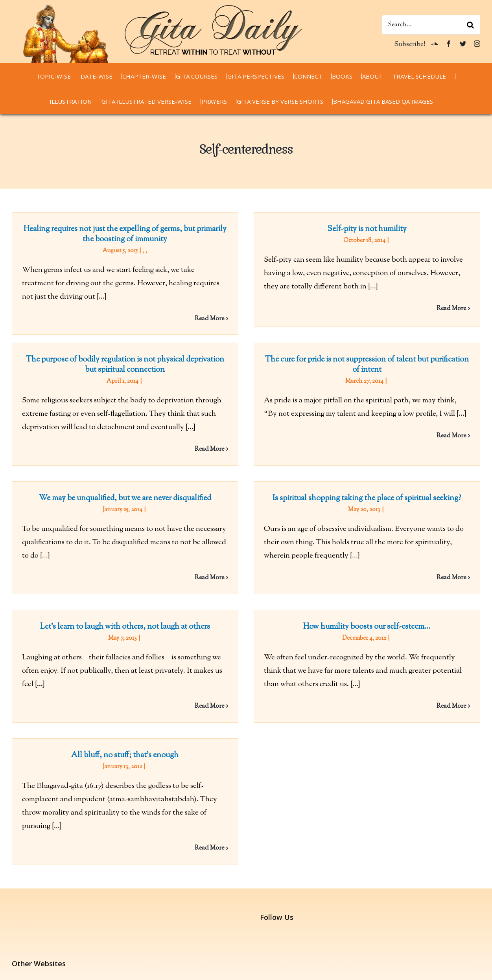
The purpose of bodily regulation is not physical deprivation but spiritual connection (143, 358)
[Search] (470, 25)
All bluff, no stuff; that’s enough (143, 745)
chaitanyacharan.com (45, 933)
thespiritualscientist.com (51, 960)
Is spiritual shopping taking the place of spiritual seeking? (371, 493)
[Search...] (431, 25)
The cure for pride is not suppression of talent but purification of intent (353, 368)
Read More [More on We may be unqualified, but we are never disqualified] (218, 573)
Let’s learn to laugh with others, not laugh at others (125, 624)
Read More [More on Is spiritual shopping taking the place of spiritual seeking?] (456, 573)
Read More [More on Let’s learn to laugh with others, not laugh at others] (209, 704)
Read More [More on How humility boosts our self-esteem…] (447, 704)
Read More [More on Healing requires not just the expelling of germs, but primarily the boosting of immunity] (209, 319)
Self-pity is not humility (363, 229)
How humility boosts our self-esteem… (362, 624)
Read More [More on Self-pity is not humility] (447, 309)
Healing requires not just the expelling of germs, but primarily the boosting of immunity (125, 234)
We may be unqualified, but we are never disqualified (134, 493)
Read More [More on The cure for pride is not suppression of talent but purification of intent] (438, 439)
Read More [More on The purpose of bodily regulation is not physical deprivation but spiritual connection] (227, 442)
